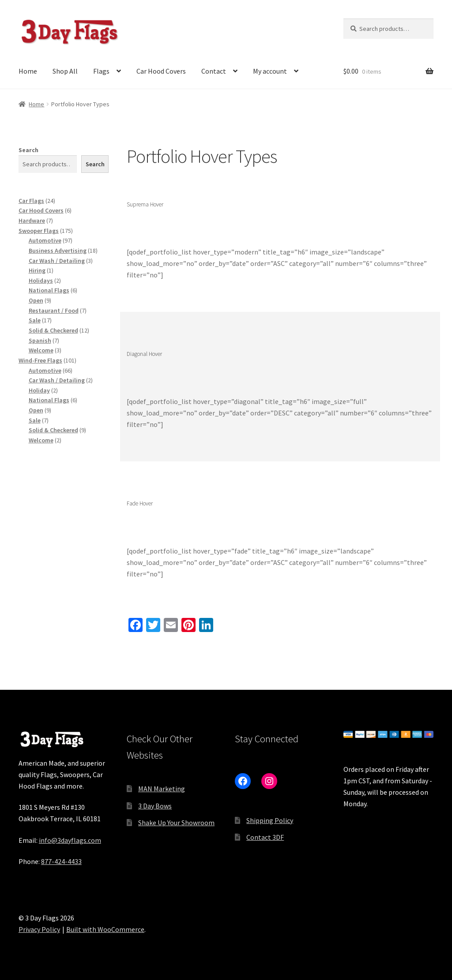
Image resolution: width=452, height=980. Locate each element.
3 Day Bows (155, 806)
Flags (101, 71)
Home (28, 71)
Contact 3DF (265, 837)
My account (270, 71)
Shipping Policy (270, 820)
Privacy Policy (39, 929)
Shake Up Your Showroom (176, 823)
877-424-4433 (61, 861)
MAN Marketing (162, 789)
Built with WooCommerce (105, 929)
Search (28, 150)
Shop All (65, 71)
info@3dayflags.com (70, 840)
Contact (214, 71)
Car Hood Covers (161, 71)
